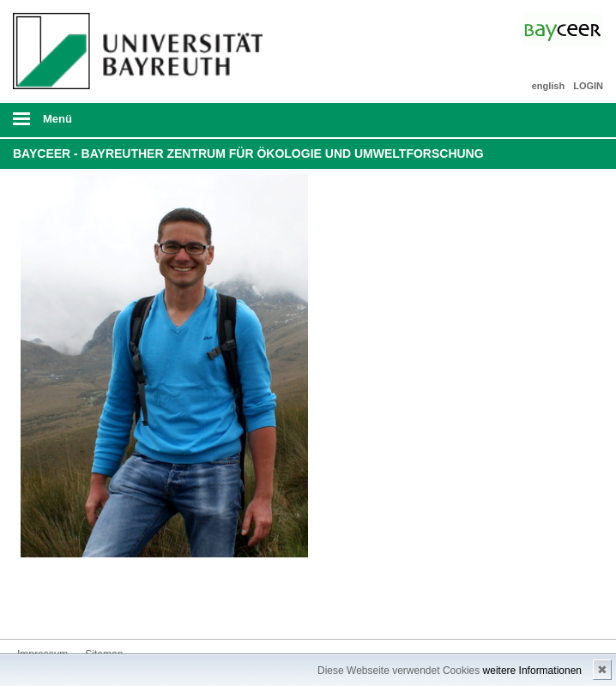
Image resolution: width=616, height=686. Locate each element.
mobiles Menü (135, 124)
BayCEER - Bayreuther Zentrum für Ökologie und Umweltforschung (248, 153)
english (549, 86)
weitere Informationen (532, 671)
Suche (545, 120)
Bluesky (31, 607)
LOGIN (588, 86)
